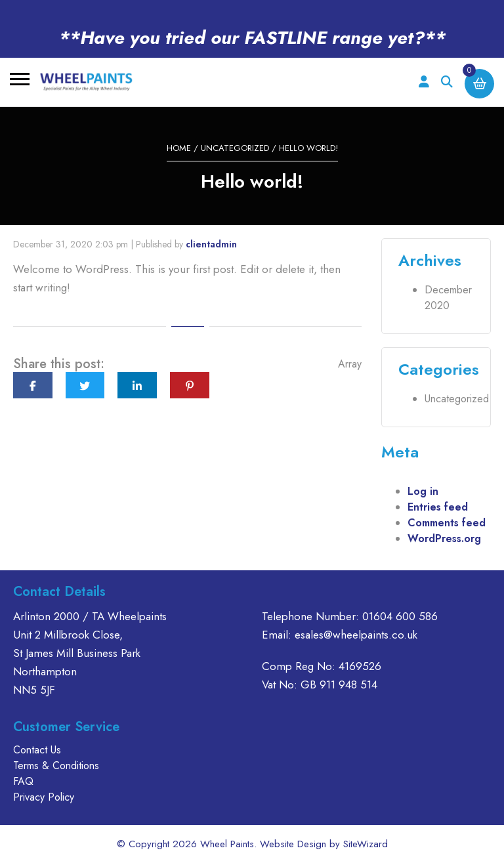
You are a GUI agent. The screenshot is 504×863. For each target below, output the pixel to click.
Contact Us (37, 750)
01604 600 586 (400, 616)
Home (179, 148)
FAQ (23, 781)
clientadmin (211, 244)
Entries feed (438, 507)
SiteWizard (366, 844)
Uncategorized (235, 148)
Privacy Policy (44, 797)
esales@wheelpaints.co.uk (356, 635)
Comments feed (447, 523)
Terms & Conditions (56, 766)
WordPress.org (444, 538)
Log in (423, 491)
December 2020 (448, 298)
